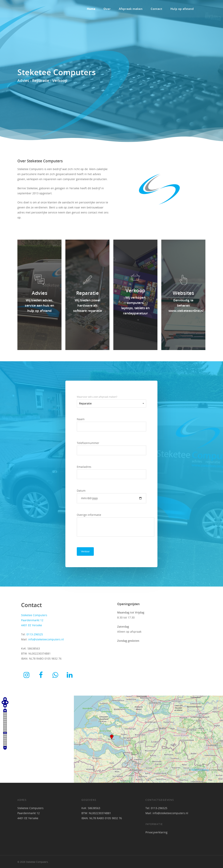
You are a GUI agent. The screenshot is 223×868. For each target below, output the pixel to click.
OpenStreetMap (200, 770)
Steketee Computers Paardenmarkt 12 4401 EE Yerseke (30, 813)
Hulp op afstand (182, 9)
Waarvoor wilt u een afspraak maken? (97, 397)
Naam (111, 424)
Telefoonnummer (111, 448)
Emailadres (111, 472)
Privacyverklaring (156, 832)
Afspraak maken (131, 9)
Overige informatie (111, 526)
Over (107, 9)
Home (91, 9)
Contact (156, 9)
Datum (111, 496)
